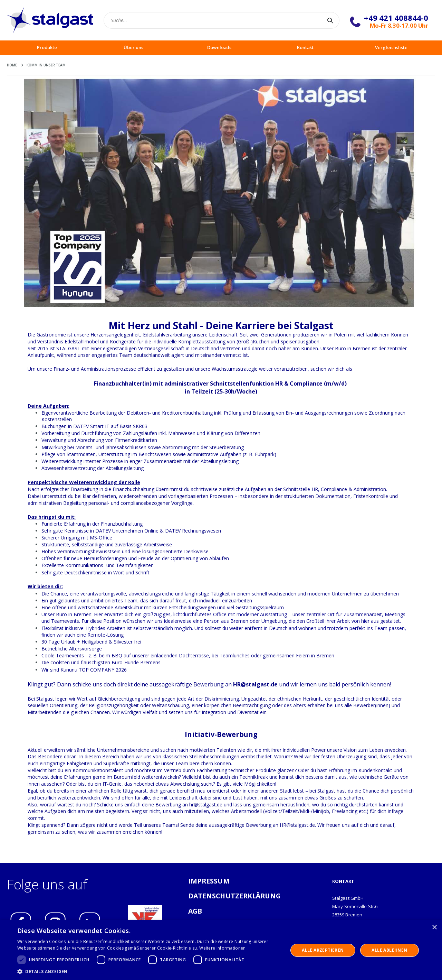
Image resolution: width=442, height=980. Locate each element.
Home (12, 65)
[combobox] (222, 20)
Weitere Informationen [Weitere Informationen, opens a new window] (222, 948)
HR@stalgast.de (255, 684)
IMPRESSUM (209, 881)
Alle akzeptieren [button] (323, 950)
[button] (149, 971)
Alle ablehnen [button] (389, 950)
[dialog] (221, 950)
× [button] (434, 928)
